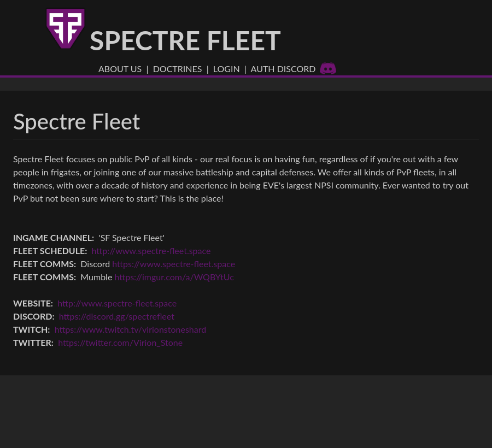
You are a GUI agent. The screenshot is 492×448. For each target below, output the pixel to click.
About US (120, 69)
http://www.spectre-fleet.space (151, 250)
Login (227, 69)
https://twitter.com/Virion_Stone (120, 342)
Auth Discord (294, 69)
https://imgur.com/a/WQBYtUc (174, 277)
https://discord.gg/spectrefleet (117, 316)
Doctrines (178, 69)
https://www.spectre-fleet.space (174, 264)
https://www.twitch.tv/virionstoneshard (131, 329)
